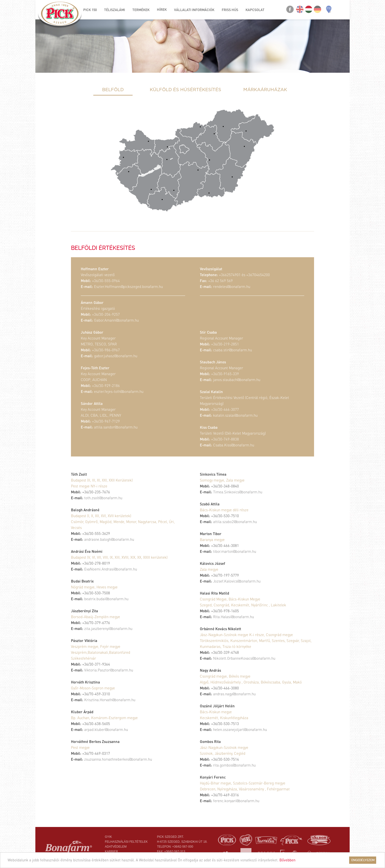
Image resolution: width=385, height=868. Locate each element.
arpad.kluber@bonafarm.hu (106, 729)
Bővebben (287, 860)
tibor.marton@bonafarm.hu (235, 551)
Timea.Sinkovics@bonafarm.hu (238, 492)
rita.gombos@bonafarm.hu (234, 765)
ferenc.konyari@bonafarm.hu (236, 801)
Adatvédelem (116, 847)
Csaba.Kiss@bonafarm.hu (234, 445)
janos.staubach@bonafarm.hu (237, 380)
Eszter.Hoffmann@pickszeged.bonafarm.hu (128, 286)
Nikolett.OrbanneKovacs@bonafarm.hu (244, 658)
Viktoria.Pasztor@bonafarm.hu (109, 670)
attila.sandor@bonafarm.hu (116, 427)
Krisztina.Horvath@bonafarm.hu (110, 700)
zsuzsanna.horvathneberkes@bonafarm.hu (118, 759)
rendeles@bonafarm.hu (232, 286)
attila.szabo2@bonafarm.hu (235, 522)
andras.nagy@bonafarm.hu (234, 694)
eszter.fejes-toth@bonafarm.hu (119, 391)
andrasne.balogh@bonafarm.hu (109, 539)
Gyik (108, 837)
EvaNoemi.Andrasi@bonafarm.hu (111, 569)
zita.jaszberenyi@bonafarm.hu (108, 628)
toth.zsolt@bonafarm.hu (103, 498)
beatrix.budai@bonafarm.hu (106, 599)
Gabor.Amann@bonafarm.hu (116, 320)
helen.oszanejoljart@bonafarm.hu (240, 729)
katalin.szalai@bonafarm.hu (235, 415)
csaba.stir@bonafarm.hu (233, 350)
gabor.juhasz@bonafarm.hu (116, 356)
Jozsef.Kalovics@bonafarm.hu (237, 581)
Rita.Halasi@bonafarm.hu (234, 617)
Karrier (111, 852)
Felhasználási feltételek (126, 842)
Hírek (162, 9)
